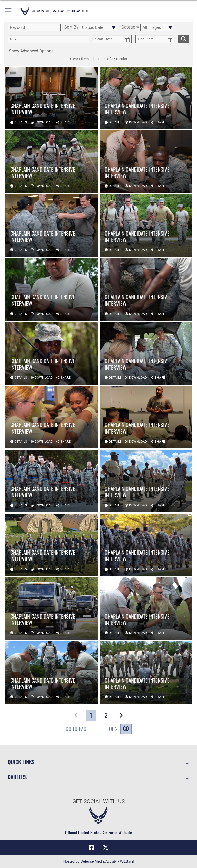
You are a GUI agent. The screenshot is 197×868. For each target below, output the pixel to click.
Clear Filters (79, 59)
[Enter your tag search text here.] (48, 39)
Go (126, 729)
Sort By (71, 27)
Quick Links (21, 762)
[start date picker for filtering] (112, 39)
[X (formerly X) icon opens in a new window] (106, 847)
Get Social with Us (98, 801)
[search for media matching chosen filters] (184, 38)
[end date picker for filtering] (155, 39)
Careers (17, 777)
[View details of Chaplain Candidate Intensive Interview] (52, 98)
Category (130, 27)
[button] (8, 11)
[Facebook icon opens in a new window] (91, 847)
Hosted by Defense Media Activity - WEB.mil (99, 861)
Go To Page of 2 (92, 729)
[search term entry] (34, 27)
